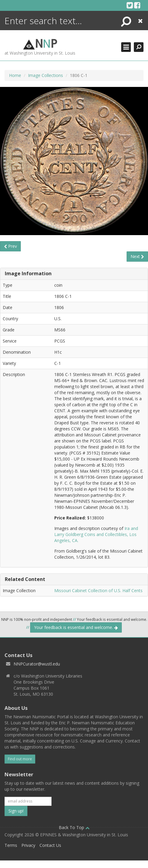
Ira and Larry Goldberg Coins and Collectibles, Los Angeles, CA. (96, 534)
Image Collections (46, 75)
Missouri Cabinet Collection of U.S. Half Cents (98, 590)
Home (15, 75)
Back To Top (74, 827)
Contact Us (50, 845)
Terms (11, 845)
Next (137, 256)
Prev (10, 246)
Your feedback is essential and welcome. (76, 627)
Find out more (20, 759)
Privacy (28, 845)
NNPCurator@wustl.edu (37, 664)
